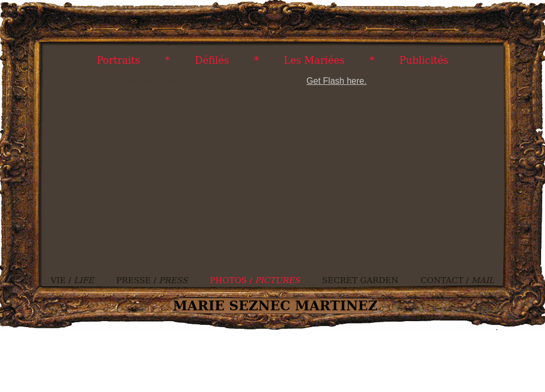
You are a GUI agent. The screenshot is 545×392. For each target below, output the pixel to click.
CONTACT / (458, 280)
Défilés (212, 60)
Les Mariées (314, 60)
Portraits (118, 60)
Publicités (424, 60)
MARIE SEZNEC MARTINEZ (275, 306)
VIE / (72, 280)
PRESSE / (152, 280)
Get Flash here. (336, 81)
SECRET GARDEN (360, 280)
